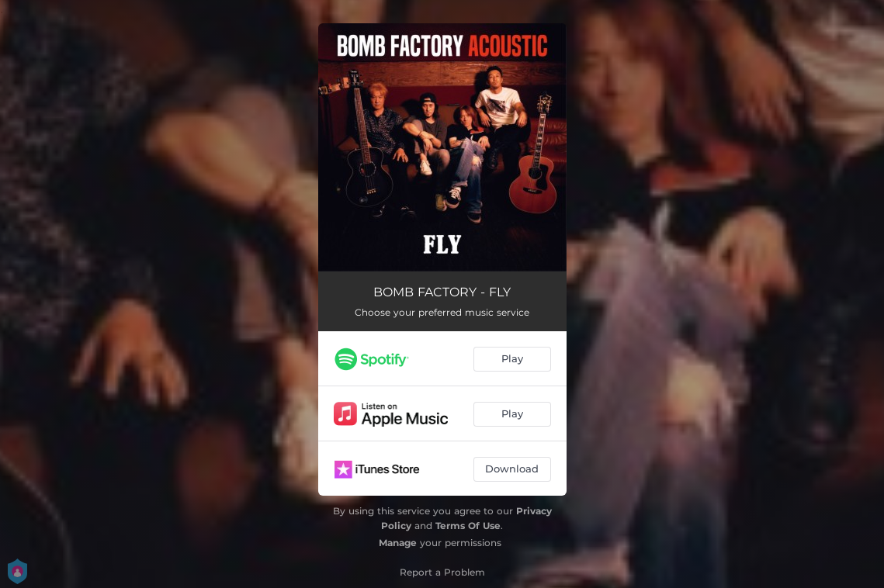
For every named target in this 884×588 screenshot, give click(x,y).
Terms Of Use (468, 526)
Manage (398, 543)
